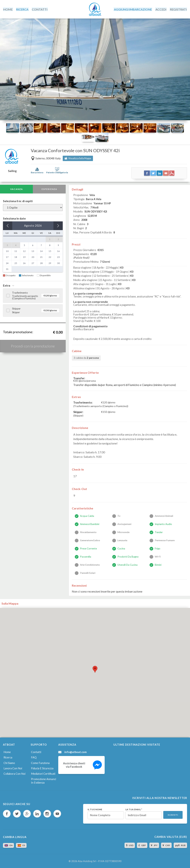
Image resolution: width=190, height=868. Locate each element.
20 (33, 257)
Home (7, 751)
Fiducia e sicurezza (42, 767)
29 (50, 263)
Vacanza (17, 189)
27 (33, 263)
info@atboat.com (76, 752)
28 (41, 263)
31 (7, 269)
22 (50, 257)
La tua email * (133, 809)
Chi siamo (9, 762)
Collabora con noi (14, 773)
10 (7, 251)
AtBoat (95, 9)
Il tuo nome (95, 809)
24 (7, 263)
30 (58, 263)
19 (24, 257)
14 (41, 251)
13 (33, 251)
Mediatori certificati (43, 773)
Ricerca (8, 757)
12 (24, 251)
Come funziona (40, 762)
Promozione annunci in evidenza (44, 780)
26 (24, 263)
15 (50, 251)
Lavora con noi (12, 767)
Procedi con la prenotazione (33, 346)
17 (7, 257)
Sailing (12, 170)
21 (41, 257)
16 (58, 251)
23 (58, 257)
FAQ (34, 757)
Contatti (36, 751)
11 (16, 251)
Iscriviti (173, 814)
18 (16, 257)
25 (16, 263)
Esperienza (49, 189)
